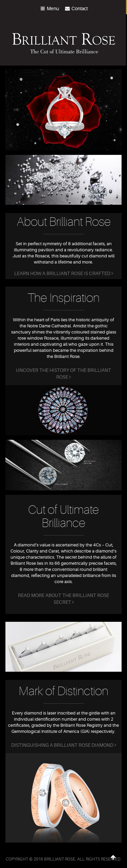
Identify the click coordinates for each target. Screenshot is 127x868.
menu (49, 8)
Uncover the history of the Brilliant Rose (63, 374)
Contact (76, 8)
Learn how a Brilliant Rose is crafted (64, 273)
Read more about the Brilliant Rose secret (63, 599)
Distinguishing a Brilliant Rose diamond (64, 745)
